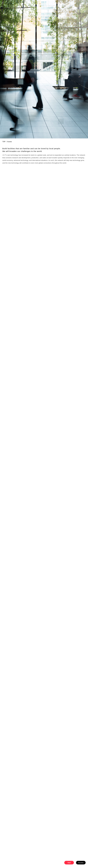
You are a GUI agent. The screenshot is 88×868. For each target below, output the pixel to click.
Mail (69, 863)
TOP (4, 142)
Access (81, 863)
